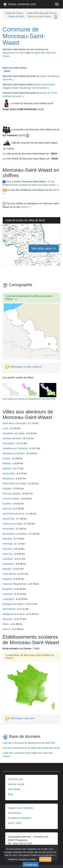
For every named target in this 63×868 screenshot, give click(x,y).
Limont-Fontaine (11, 499)
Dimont (7, 629)
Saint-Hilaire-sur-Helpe (15, 484)
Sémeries (8, 619)
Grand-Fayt (9, 519)
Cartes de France (14, 13)
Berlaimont (8, 479)
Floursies (8, 549)
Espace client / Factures (20, 808)
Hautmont (8, 594)
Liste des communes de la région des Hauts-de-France (31, 748)
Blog (10, 794)
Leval (6, 428)
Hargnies (8, 579)
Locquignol (9, 599)
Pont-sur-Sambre (12, 494)
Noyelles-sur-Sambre (14, 453)
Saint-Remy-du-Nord (14, 514)
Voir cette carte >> (44, 248)
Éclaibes (7, 504)
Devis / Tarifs (15, 823)
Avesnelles (8, 564)
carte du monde (16, 784)
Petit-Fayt (8, 544)
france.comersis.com (19, 5)
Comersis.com (15, 779)
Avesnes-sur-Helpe (13, 524)
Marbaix (7, 463)
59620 (6, 71)
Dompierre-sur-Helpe (14, 433)
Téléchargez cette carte (20, 718)
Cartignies (8, 559)
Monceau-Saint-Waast (15, 68)
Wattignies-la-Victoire (14, 614)
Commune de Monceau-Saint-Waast (24, 36)
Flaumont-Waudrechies (15, 584)
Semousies (9, 529)
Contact (12, 855)
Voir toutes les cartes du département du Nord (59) (29, 399)
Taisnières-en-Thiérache (15, 448)
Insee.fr (26, 207)
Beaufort (7, 569)
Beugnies (8, 589)
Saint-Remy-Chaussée (15, 423)
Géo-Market (14, 789)
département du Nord (14, 53)
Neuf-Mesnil (9, 609)
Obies (6, 624)
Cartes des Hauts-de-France (42, 13)
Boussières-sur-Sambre (15, 534)
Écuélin (7, 458)
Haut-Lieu (8, 554)
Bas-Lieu (7, 509)
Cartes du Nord (16, 16)
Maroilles (8, 539)
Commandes (15, 813)
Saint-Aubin (9, 473)
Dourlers (7, 489)
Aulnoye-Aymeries (12, 438)
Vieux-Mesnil (10, 574)
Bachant (7, 468)
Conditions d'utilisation (20, 818)
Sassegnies (9, 443)
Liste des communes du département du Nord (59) (29, 743)
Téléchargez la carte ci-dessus (24, 367)
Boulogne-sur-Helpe (13, 604)
